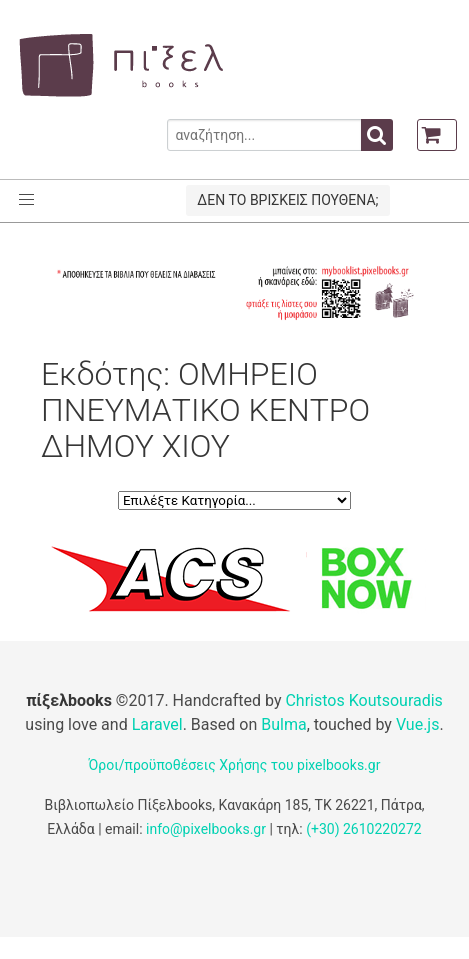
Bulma (283, 724)
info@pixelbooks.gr (206, 829)
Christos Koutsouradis (363, 700)
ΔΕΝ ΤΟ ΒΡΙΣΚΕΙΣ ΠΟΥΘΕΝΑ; (287, 200)
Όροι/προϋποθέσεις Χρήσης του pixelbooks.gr (235, 765)
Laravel (157, 724)
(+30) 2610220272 (364, 829)
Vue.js (418, 724)
